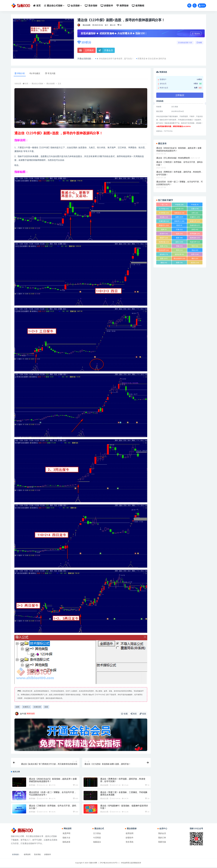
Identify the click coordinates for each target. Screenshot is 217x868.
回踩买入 (179, 221)
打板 (179, 229)
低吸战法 (179, 213)
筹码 (179, 250)
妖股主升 (195, 221)
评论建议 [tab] (35, 73)
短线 (164, 246)
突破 (179, 246)
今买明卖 (164, 213)
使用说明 (130, 834)
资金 (195, 250)
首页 (27, 84)
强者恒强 (195, 225)
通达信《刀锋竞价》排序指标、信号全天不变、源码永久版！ (179, 163)
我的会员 (162, 834)
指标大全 (66, 838)
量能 (164, 263)
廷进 (179, 225)
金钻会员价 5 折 (185, 42)
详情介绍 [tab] (20, 73)
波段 (179, 242)
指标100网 (93, 864)
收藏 (199, 42)
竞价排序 (164, 250)
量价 (195, 258)
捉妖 (179, 234)
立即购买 (86, 50)
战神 (164, 229)
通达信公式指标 (37, 84)
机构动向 (195, 238)
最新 (179, 238)
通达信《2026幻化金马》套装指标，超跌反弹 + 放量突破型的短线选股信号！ (179, 149)
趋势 (195, 254)
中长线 (195, 205)
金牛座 (25, 714)
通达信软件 (179, 258)
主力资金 (164, 209)
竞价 (195, 246)
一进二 (164, 205)
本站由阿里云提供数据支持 (131, 864)
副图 (17, 707)
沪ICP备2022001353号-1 (109, 864)
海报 (134, 714)
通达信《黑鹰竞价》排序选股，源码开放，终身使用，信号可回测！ (179, 173)
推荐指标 (32, 786)
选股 (46, 707)
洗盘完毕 (195, 242)
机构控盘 (164, 242)
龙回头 (195, 263)
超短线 (164, 254)
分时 (195, 213)
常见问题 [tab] (50, 73)
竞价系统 (130, 843)
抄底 (195, 229)
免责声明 (66, 834)
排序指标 (195, 234)
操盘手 (164, 238)
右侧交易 (37, 707)
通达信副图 (86, 25)
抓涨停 (164, 234)
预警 (179, 263)
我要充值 (162, 843)
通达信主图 (104, 799)
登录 (202, 5)
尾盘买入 (164, 225)
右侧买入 (26, 707)
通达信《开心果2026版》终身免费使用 (173, 158)
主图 (195, 209)
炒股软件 (130, 838)
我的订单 (162, 838)
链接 (143, 714)
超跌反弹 (179, 254)
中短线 (179, 205)
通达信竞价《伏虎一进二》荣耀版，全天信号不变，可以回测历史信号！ (179, 183)
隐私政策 (66, 843)
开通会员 (105, 50)
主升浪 (179, 209)
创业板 (164, 217)
